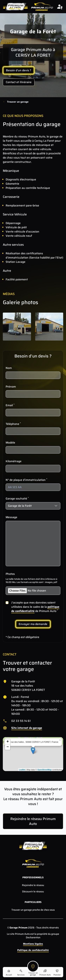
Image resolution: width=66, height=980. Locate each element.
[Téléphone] (33, 431)
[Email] (33, 413)
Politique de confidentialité (33, 950)
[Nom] (33, 375)
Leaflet (22, 770)
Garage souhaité (17, 499)
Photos (10, 574)
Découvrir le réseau (33, 891)
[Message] (33, 544)
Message (11, 517)
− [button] (8, 747)
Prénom (11, 387)
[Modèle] (33, 450)
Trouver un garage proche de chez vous (33, 910)
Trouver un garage (18, 102)
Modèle (10, 443)
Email (10, 405)
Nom (9, 368)
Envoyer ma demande (33, 624)
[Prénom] (33, 394)
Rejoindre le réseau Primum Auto (33, 821)
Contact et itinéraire (19, 82)
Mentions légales (33, 944)
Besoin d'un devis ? (19, 70)
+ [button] (8, 742)
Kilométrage (14, 461)
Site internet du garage (27, 728)
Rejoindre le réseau (33, 885)
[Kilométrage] (33, 469)
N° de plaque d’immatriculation (26, 480)
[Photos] (33, 591)
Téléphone (13, 424)
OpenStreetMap (44, 770)
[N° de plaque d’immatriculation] (33, 487)
